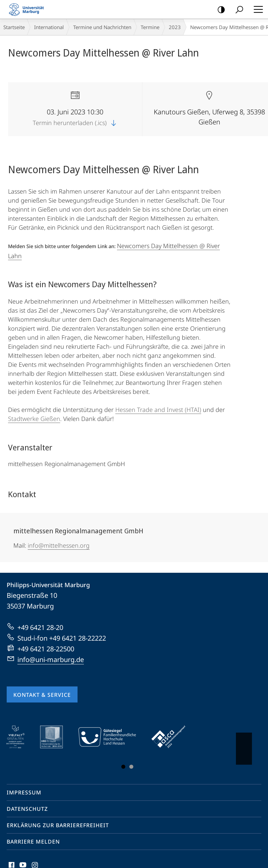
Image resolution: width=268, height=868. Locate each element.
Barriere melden (33, 842)
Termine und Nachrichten (102, 27)
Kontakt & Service (42, 695)
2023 (175, 27)
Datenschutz (27, 809)
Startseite (14, 27)
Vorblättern (243, 745)
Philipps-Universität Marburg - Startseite (28, 9)
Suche (237, 10)
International (49, 27)
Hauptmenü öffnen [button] (256, 9)
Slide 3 (131, 767)
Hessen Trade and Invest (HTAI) (158, 410)
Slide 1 (123, 767)
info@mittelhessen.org (59, 545)
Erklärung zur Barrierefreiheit (58, 825)
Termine (150, 27)
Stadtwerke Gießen (34, 419)
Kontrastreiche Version (219, 10)
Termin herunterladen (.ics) (75, 123)
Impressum (24, 792)
